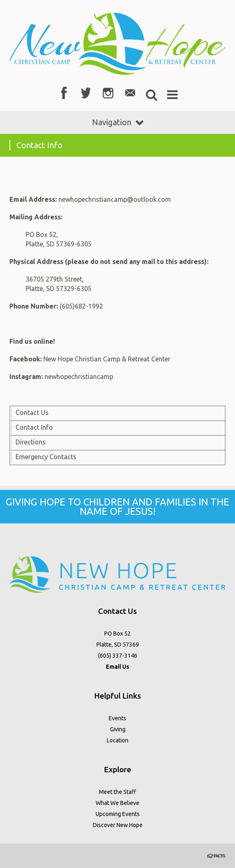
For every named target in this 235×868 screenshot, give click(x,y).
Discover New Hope (118, 825)
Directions (31, 442)
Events (118, 718)
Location (118, 740)
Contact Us (32, 413)
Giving (118, 729)
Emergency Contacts (46, 457)
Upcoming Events (118, 814)
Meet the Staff (118, 792)
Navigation (118, 122)
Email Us (118, 667)
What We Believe (118, 803)
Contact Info (34, 427)
